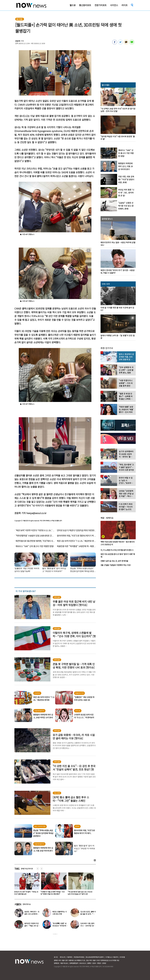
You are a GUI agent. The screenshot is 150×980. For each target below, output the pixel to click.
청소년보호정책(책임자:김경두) (95, 957)
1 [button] (53, 934)
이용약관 (69, 957)
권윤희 (18, 41)
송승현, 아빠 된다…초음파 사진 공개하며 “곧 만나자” (32, 914)
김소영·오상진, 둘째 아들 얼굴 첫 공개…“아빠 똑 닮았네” (88, 914)
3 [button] (57, 934)
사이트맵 (122, 957)
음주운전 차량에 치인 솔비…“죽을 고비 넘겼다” (32, 926)
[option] (26, 884)
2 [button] (55, 934)
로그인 (56, 957)
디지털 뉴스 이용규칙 (112, 957)
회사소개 (62, 957)
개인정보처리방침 (79, 957)
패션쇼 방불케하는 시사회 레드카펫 (60, 913)
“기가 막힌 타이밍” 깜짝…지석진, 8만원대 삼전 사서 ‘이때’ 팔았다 (26, 893)
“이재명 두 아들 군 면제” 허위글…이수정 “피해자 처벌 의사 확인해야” (80, 893)
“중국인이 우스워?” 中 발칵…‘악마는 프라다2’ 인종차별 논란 (53, 893)
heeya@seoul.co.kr (36, 513)
